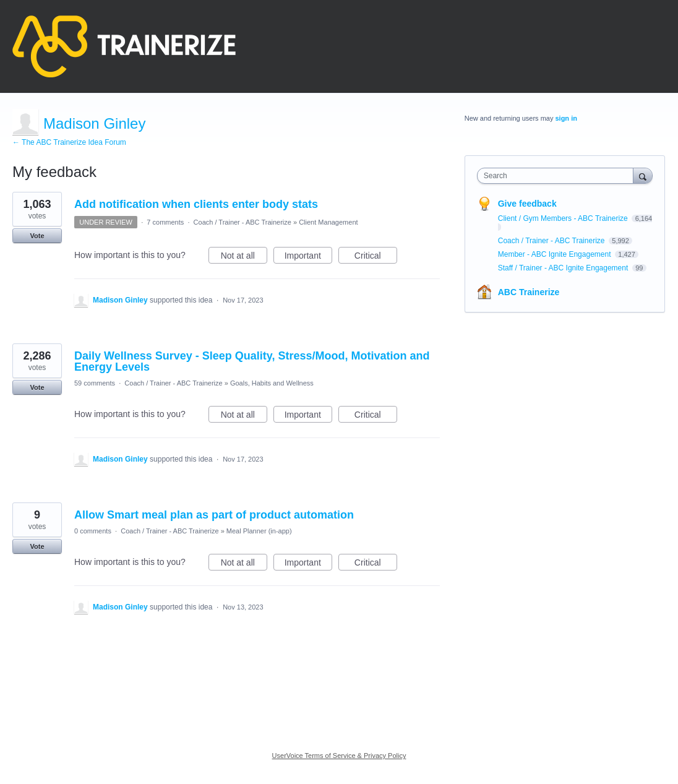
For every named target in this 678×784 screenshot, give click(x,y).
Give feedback (527, 204)
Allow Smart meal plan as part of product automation (214, 515)
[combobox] (558, 176)
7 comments (165, 222)
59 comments (95, 383)
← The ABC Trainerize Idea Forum (69, 142)
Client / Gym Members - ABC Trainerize (564, 218)
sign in (566, 118)
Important (308, 257)
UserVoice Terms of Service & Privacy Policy (339, 756)
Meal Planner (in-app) (259, 531)
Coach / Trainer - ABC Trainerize (242, 222)
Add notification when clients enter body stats (196, 204)
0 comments (93, 531)
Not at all (244, 257)
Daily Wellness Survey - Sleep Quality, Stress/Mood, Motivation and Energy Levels (252, 361)
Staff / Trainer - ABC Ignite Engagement (564, 268)
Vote (37, 236)
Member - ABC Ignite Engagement (556, 254)
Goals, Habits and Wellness (272, 383)
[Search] (643, 175)
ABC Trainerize (529, 292)
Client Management (328, 222)
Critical (376, 257)
